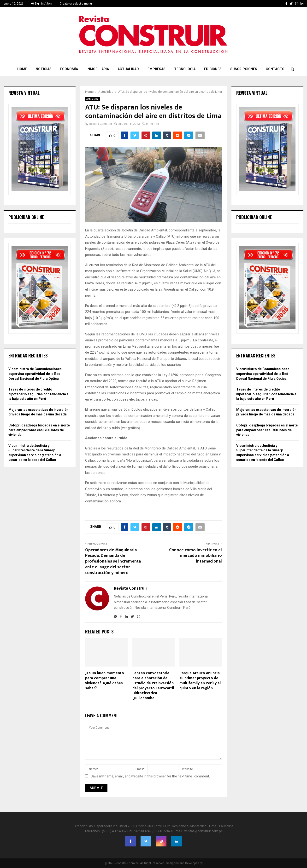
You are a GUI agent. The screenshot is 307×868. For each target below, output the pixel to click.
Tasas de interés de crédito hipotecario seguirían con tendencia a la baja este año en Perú (38, 394)
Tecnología (185, 69)
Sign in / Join (42, 4)
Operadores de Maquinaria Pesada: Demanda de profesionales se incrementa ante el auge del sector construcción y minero (113, 562)
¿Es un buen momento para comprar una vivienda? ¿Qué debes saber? (105, 681)
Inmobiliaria (98, 69)
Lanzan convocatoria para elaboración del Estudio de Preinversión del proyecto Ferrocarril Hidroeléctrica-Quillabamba (153, 686)
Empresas (156, 69)
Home (22, 69)
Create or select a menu (76, 4)
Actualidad (128, 69)
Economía (69, 69)
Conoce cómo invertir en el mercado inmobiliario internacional (195, 556)
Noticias (44, 69)
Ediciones (213, 69)
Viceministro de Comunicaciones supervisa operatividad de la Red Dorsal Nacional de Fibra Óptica (35, 374)
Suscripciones (244, 69)
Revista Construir (100, 124)
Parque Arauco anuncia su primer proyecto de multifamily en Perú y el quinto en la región (200, 681)
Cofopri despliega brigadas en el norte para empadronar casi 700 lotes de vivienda (39, 430)
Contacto (275, 69)
